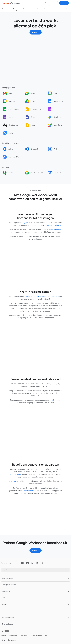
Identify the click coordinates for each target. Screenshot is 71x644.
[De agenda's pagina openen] (27, 223)
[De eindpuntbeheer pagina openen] (16, 474)
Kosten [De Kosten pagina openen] (39, 9)
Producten (17, 9)
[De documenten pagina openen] (31, 296)
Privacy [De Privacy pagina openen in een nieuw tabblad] (4, 635)
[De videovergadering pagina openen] (54, 229)
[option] (13, 93)
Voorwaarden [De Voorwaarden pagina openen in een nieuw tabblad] (13, 635)
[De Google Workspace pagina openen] (11, 3)
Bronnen (47, 9)
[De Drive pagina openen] (54, 400)
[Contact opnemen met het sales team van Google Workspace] (51, 3)
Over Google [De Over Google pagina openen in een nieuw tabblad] (24, 635)
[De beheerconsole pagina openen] (28, 490)
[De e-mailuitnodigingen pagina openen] (53, 225)
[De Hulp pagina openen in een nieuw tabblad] (4, 640)
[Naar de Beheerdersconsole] (61, 9)
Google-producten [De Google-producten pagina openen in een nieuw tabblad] (36, 635)
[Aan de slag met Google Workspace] (64, 3)
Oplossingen (6, 9)
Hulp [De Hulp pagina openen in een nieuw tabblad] (46, 635)
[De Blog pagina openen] (9, 562)
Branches (26, 9)
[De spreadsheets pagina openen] (42, 296)
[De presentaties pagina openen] (55, 296)
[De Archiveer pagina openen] (13, 481)
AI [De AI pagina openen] (33, 9)
